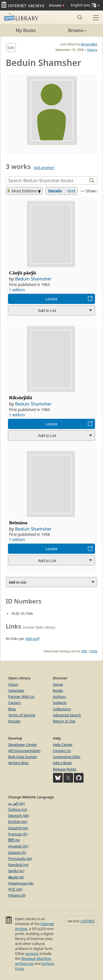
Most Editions (22, 191)
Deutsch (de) (19, 815)
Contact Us (62, 751)
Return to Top (64, 721)
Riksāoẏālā (20, 398)
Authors (60, 696)
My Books (26, 30)
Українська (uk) (21, 883)
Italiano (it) (17, 852)
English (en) (18, 822)
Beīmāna (18, 523)
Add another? (44, 168)
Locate (51, 299)
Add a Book (62, 763)
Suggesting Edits (67, 757)
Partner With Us (21, 696)
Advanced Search (67, 715)
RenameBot (89, 44)
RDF (84, 651)
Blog (12, 709)
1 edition (17, 290)
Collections (62, 709)
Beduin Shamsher (33, 279)
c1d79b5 (87, 921)
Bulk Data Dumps (23, 757)
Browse (69, 30)
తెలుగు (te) (16, 877)
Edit (11, 48)
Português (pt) (20, 859)
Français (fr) (18, 834)
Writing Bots (18, 763)
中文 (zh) (15, 889)
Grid (71, 191)
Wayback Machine (36, 958)
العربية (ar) (16, 803)
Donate (57, 5)
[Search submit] (80, 17)
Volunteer (16, 690)
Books (58, 690)
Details (55, 191)
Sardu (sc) (16, 871)
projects (32, 953)
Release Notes (65, 769)
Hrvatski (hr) (18, 846)
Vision (13, 684)
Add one (32, 639)
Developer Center (23, 745)
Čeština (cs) (18, 809)
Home (58, 684)
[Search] (47, 181)
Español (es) (18, 828)
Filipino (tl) (17, 895)
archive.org (24, 963)
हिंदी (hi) (14, 840)
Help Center (63, 745)
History (92, 50)
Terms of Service (22, 715)
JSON (94, 651)
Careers (15, 703)
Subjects (60, 703)
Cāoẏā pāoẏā (23, 273)
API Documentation (24, 751)
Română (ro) (18, 865)
